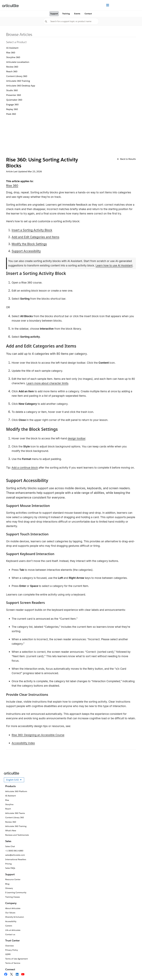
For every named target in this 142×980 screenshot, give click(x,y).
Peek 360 (11, 114)
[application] (134, 972)
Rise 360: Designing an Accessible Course (38, 735)
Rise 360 (11, 53)
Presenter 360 (14, 95)
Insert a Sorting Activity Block (32, 230)
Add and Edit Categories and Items (35, 237)
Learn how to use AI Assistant (114, 266)
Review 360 (12, 67)
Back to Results (126, 159)
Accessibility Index (23, 743)
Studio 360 (12, 90)
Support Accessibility (26, 251)
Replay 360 (12, 109)
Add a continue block (25, 468)
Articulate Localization (18, 62)
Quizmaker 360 (14, 100)
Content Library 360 (17, 76)
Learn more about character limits (47, 383)
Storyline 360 (13, 57)
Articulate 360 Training (18, 81)
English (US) (15, 780)
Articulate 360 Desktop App (21, 86)
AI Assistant (12, 48)
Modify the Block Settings (29, 244)
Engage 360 (12, 105)
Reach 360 (12, 71)
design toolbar (76, 438)
